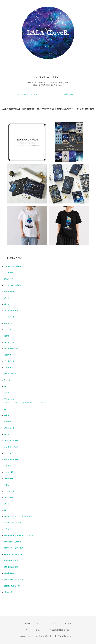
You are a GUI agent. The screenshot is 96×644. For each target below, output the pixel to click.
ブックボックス (10, 361)
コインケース (9, 342)
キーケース (9, 422)
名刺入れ (8, 355)
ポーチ (7, 304)
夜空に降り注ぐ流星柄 (13, 542)
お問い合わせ (69, 94)
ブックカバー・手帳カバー (15, 285)
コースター (9, 479)
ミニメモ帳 (9, 472)
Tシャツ (7, 380)
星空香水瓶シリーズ (12, 586)
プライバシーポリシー (34, 630)
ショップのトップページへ (27, 94)
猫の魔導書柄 (9, 573)
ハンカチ (8, 466)
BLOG (53, 624)
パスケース (9, 323)
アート (7, 504)
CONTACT (67, 624)
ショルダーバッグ (11, 447)
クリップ (8, 529)
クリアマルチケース (12, 460)
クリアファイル (10, 374)
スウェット (9, 393)
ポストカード (9, 428)
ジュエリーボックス (12, 349)
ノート (7, 298)
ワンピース (42, 403)
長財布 (7, 336)
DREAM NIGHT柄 (11, 561)
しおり (7, 485)
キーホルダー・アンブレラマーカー (18, 516)
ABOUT (40, 624)
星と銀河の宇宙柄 (11, 567)
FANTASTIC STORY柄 (13, 554)
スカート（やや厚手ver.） (24, 403)
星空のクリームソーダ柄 (14, 548)
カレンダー (9, 498)
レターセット (9, 292)
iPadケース (9, 279)
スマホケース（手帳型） (14, 266)
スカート (8, 403)
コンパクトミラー (11, 441)
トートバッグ (9, 317)
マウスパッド (9, 491)
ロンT (6, 386)
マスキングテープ (11, 311)
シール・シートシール (13, 523)
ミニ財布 (8, 330)
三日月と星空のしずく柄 (14, 580)
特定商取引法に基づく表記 (60, 630)
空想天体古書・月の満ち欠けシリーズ (19, 535)
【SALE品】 (9, 592)
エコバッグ (9, 453)
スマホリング (9, 367)
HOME (28, 624)
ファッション (9, 399)
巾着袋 (7, 415)
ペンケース (9, 434)
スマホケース (9, 273)
